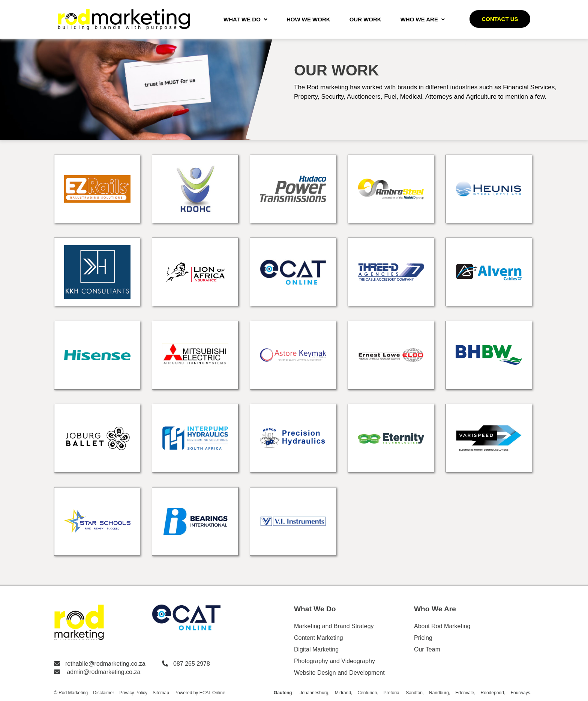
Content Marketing (319, 638)
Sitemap (161, 693)
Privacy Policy (133, 693)
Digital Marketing (316, 649)
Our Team (427, 649)
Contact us (500, 19)
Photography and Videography (334, 661)
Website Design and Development (339, 673)
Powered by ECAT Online (200, 693)
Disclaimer (103, 693)
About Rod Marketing (442, 626)
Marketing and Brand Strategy (334, 626)
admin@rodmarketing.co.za (103, 672)
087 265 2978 (192, 664)
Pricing (423, 638)
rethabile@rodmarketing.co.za (105, 664)
